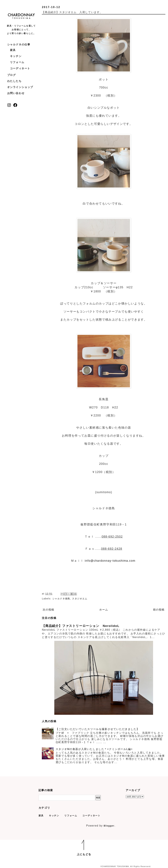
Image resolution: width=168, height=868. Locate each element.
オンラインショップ (20, 87)
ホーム (104, 610)
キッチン (16, 56)
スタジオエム (80, 599)
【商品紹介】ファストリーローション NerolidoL (81, 626)
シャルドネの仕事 (19, 44)
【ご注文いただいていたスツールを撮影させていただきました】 (97, 729)
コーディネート (20, 68)
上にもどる (84, 854)
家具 (13, 50)
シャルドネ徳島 (61, 599)
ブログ (12, 75)
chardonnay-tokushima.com (115, 561)
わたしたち (14, 81)
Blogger (109, 826)
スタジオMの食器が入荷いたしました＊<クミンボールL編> (94, 749)
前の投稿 (159, 610)
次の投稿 (48, 610)
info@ (89, 561)
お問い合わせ (16, 93)
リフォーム (17, 62)
